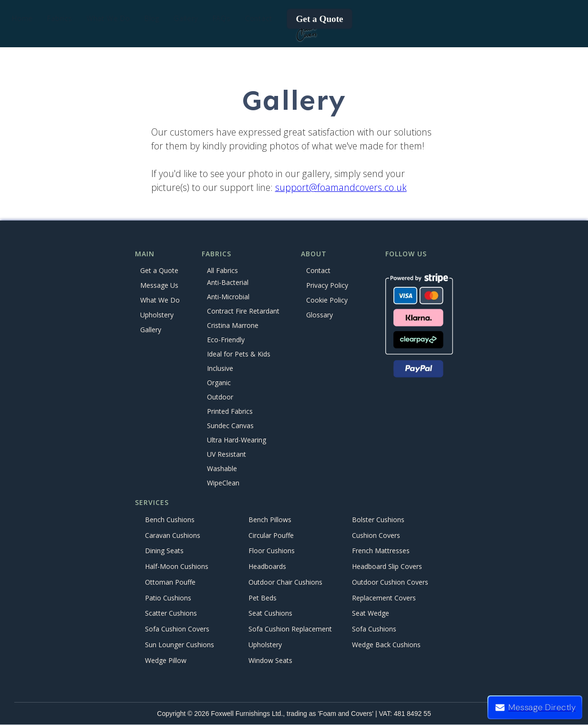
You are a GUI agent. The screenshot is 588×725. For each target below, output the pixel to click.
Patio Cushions (168, 598)
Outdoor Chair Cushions (285, 582)
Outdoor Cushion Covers (390, 582)
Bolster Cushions (378, 520)
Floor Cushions (272, 551)
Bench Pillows (270, 520)
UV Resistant (227, 455)
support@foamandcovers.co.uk (341, 187)
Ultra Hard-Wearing (237, 440)
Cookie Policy (327, 300)
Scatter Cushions (171, 614)
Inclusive (220, 369)
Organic (219, 383)
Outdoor (220, 397)
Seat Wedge (371, 614)
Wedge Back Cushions (386, 645)
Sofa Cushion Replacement (290, 629)
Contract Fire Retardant (243, 311)
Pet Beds (263, 598)
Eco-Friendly (226, 340)
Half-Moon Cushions (177, 567)
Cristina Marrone (233, 326)
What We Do (160, 300)
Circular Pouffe (271, 535)
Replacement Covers (384, 598)
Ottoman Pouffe (170, 582)
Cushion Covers (376, 535)
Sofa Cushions (374, 629)
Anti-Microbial (228, 297)
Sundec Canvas (230, 426)
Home (22, 18)
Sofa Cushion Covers (177, 629)
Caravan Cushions (173, 535)
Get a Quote (319, 19)
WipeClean (223, 483)
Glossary (320, 315)
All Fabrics (222, 270)
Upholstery (157, 315)
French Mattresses (381, 551)
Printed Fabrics (230, 412)
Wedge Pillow (166, 660)
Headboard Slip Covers (387, 567)
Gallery (186, 18)
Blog (152, 18)
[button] (60, 19)
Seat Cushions (270, 614)
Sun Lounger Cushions (180, 645)
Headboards (267, 567)
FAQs (222, 18)
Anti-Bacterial (228, 283)
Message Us (159, 285)
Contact (259, 18)
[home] (307, 32)
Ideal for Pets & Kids (239, 354)
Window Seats (270, 660)
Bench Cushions (170, 520)
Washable (222, 469)
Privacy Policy (327, 285)
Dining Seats (164, 551)
